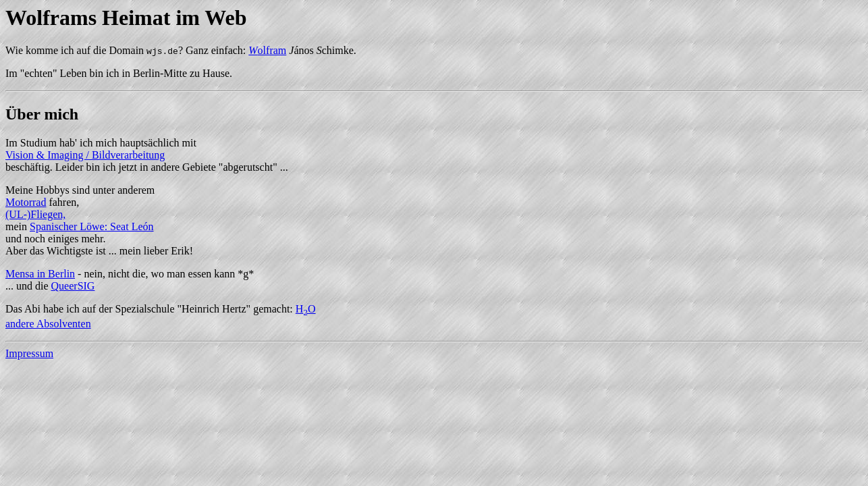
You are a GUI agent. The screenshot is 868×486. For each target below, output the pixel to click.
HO (306, 309)
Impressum (29, 353)
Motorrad (26, 202)
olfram (267, 50)
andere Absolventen (48, 324)
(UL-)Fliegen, (35, 214)
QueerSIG (73, 286)
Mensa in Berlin (40, 274)
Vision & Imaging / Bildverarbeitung (85, 155)
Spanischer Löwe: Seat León (92, 226)
